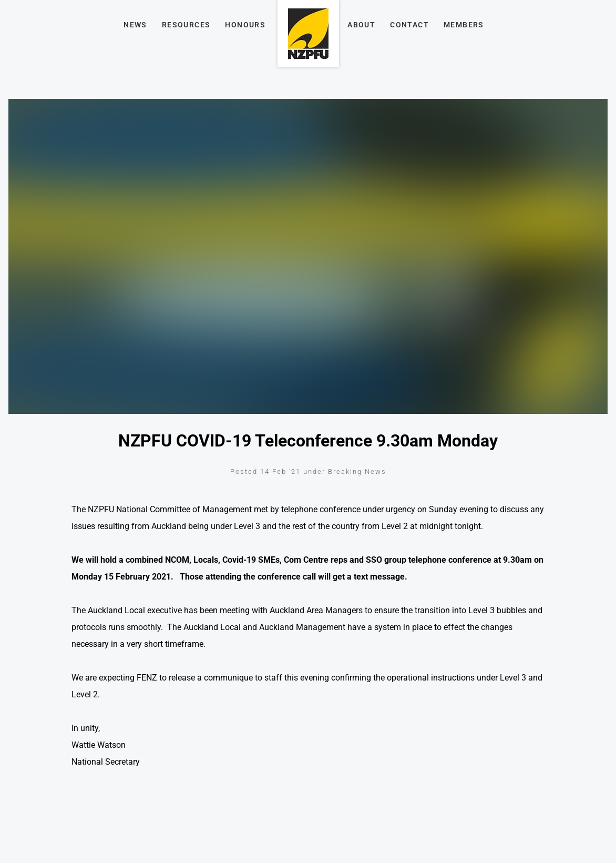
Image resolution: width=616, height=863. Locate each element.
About (361, 25)
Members (464, 25)
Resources (186, 25)
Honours (245, 25)
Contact (409, 25)
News (135, 25)
